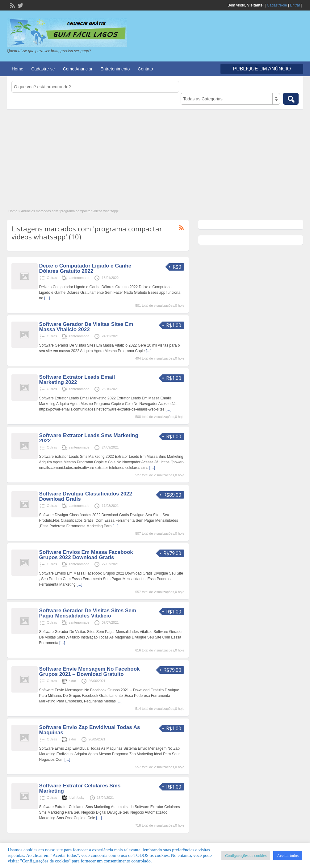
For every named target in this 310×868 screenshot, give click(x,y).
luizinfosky (77, 798)
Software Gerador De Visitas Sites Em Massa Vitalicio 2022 (86, 327)
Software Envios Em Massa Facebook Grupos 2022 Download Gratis (86, 555)
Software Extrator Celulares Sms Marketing (80, 788)
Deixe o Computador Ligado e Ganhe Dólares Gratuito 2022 (85, 268)
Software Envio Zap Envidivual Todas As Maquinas (90, 730)
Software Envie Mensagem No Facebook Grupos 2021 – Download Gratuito (90, 672)
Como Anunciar (78, 69)
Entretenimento (115, 69)
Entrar (295, 5)
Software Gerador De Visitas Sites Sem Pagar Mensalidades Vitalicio (88, 613)
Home (17, 69)
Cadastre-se (277, 5)
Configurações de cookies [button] (246, 855)
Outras (52, 278)
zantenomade (79, 278)
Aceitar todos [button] (288, 855)
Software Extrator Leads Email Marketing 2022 (77, 380)
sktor (73, 681)
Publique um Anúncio (262, 69)
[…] (47, 298)
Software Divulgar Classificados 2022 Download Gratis (86, 496)
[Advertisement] (155, 156)
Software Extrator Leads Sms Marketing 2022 (89, 438)
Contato (145, 69)
